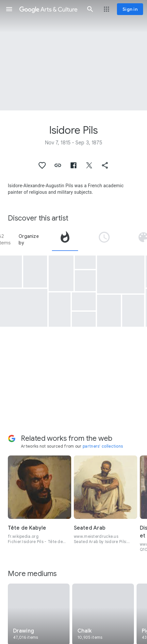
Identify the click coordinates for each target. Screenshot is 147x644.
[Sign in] (130, 9)
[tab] (65, 239)
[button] (9, 9)
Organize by (29, 239)
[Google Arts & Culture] (50, 9)
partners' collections (103, 446)
